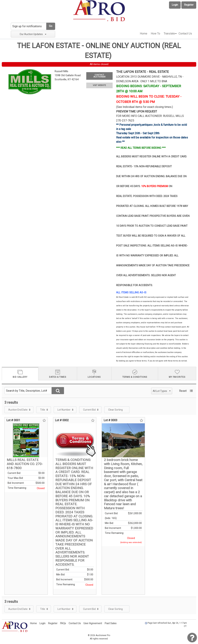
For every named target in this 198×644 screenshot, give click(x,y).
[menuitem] (144, 34)
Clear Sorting (115, 410)
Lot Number (64, 410)
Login (175, 5)
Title (43, 410)
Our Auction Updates (33, 34)
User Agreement (93, 623)
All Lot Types (162, 391)
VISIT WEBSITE (99, 85)
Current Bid (89, 410)
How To (155, 34)
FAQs (63, 623)
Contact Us (185, 34)
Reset (183, 391)
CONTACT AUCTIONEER (99, 76)
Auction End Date (18, 410)
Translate (169, 34)
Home (144, 34)
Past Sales (111, 623)
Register (189, 5)
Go (51, 26)
